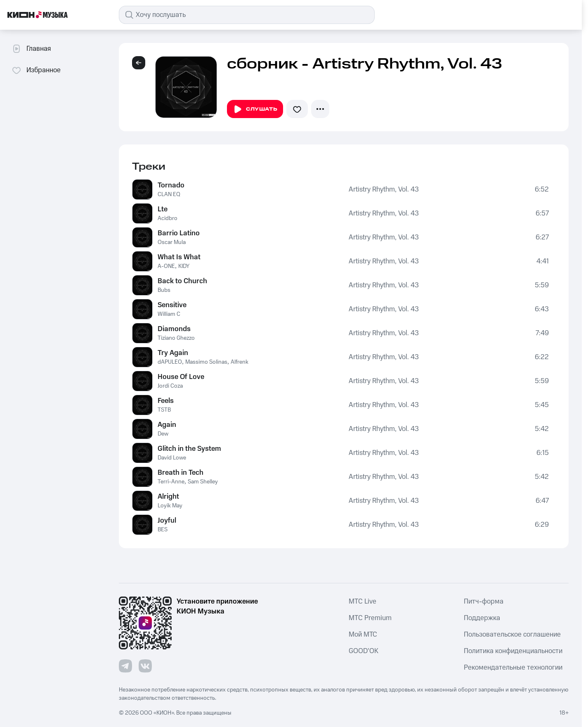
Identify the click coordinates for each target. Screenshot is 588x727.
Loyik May (170, 506)
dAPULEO (170, 362)
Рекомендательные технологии (513, 668)
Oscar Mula (172, 242)
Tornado (171, 185)
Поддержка (482, 618)
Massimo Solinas (206, 362)
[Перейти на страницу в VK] (145, 666)
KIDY (184, 266)
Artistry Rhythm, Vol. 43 (384, 189)
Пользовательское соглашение (512, 635)
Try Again (173, 353)
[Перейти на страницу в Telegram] (125, 666)
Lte (163, 209)
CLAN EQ (169, 194)
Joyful (167, 521)
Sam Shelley (203, 482)
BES (163, 530)
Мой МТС (363, 635)
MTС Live (362, 601)
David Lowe (172, 458)
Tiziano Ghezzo (176, 338)
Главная (31, 49)
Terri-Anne (171, 482)
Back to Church (182, 281)
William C (169, 314)
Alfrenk (240, 362)
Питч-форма (484, 601)
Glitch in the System (189, 449)
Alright (168, 497)
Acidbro (168, 218)
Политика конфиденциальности (513, 651)
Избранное (36, 70)
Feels (166, 401)
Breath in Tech (181, 473)
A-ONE (166, 266)
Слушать (255, 109)
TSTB (164, 410)
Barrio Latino (179, 233)
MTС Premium (370, 618)
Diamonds (174, 329)
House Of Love (181, 377)
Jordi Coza (170, 386)
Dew (163, 434)
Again (167, 425)
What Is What (179, 257)
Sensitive (172, 305)
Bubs (164, 290)
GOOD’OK (364, 651)
